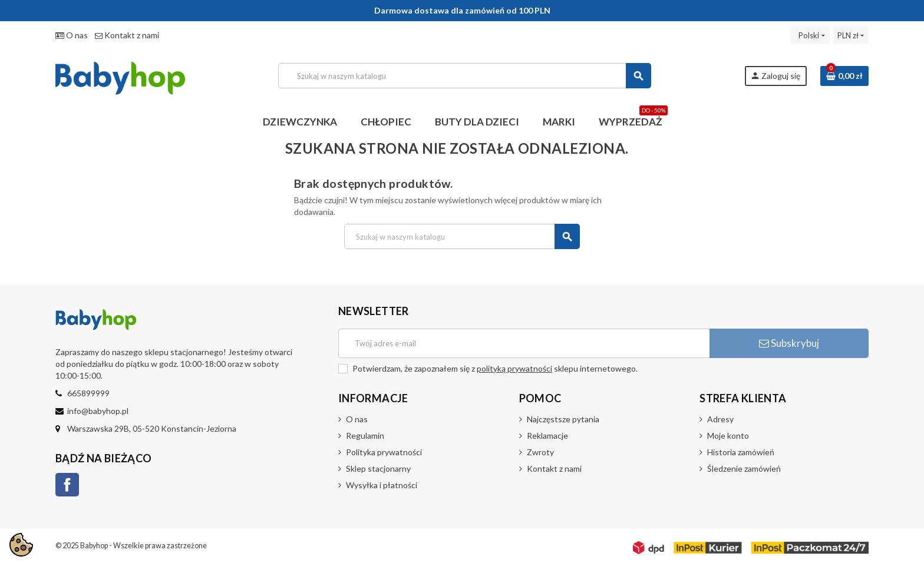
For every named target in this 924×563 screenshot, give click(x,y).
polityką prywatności (514, 368)
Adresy (720, 419)
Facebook (67, 485)
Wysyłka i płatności (382, 485)
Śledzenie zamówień (744, 468)
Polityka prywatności (384, 452)
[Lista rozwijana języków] (810, 35)
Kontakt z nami (127, 35)
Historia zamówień (741, 452)
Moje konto (728, 436)
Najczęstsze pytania (563, 419)
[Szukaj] (465, 76)
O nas (72, 35)
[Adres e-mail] (524, 343)
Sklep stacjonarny (378, 468)
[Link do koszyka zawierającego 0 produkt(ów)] (844, 76)
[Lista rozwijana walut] (851, 35)
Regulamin (365, 436)
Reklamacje (547, 436)
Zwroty (540, 452)
